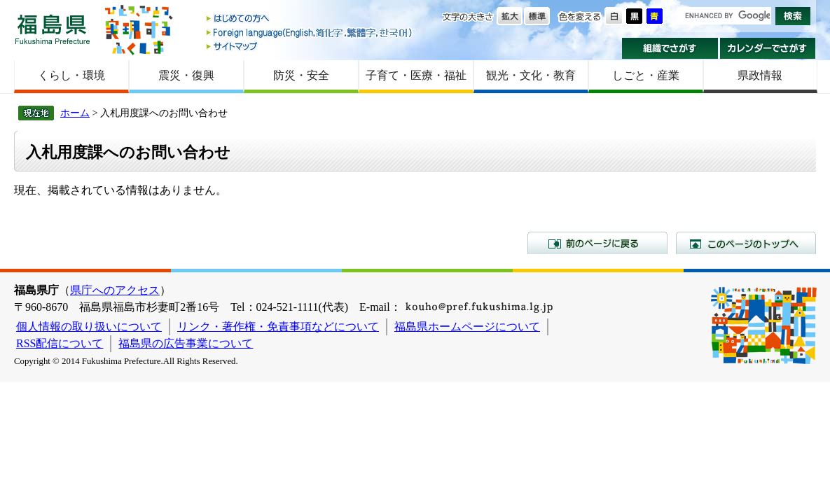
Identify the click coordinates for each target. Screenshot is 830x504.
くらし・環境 (71, 75)
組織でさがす (670, 48)
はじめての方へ (310, 19)
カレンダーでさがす (768, 48)
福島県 (53, 29)
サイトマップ (310, 46)
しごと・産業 (646, 75)
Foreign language (310, 33)
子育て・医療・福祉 (416, 75)
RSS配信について (60, 343)
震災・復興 (186, 75)
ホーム (75, 113)
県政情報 (760, 75)
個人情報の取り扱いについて (89, 327)
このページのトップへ (746, 243)
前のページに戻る (597, 243)
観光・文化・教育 (531, 75)
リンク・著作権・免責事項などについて (278, 327)
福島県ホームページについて (467, 327)
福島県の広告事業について (186, 343)
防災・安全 (301, 75)
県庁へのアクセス (115, 290)
